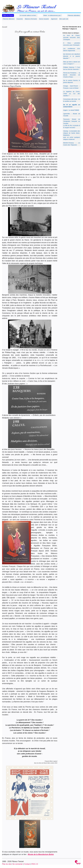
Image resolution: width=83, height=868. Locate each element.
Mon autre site (64, 19)
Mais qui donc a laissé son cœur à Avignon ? (72, 63)
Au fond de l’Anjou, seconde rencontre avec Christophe (72, 37)
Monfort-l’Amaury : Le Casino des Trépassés (72, 144)
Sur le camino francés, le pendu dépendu (72, 81)
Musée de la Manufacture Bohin (41, 854)
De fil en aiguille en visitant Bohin (72, 106)
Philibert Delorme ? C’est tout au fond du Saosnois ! (72, 68)
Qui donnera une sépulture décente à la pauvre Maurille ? (72, 56)
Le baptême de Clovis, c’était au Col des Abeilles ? (72, 94)
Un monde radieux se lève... (28, 15)
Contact (27, 864)
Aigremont (54, 19)
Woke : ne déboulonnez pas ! (52, 15)
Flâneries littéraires (9, 19)
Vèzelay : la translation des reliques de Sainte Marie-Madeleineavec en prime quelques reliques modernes (72, 135)
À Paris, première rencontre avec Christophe (72, 44)
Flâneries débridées (74, 15)
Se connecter (18, 864)
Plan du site (7, 864)
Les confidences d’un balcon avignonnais (72, 50)
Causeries (20, 19)
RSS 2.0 (35, 864)
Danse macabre (44, 19)
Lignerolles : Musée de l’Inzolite (72, 115)
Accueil (5, 27)
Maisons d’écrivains (31, 19)
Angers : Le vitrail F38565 (71, 110)
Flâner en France (8, 15)
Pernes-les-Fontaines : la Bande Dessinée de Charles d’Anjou (72, 75)
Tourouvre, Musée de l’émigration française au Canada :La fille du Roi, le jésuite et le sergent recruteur (72, 123)
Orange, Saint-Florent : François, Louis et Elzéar (72, 87)
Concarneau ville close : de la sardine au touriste (72, 100)
